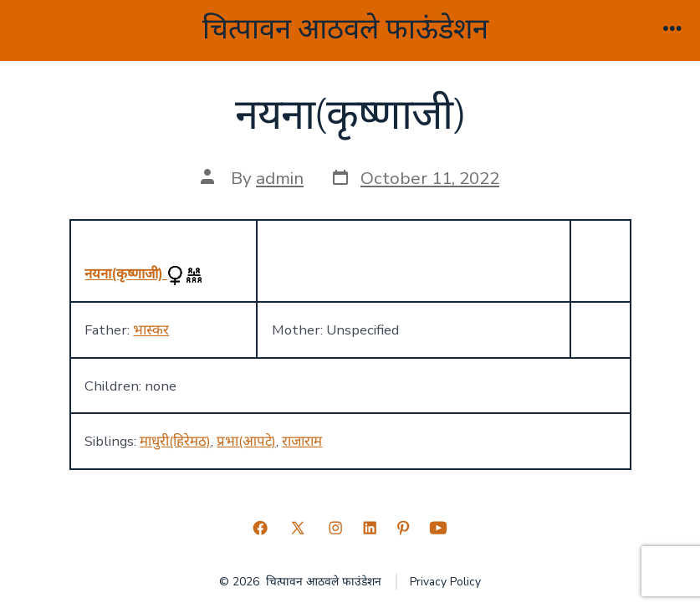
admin (280, 178)
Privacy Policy (445, 582)
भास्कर (151, 330)
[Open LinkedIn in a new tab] (370, 528)
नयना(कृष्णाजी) (126, 274)
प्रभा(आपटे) (246, 441)
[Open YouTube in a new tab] (438, 528)
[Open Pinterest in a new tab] (403, 528)
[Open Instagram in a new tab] (335, 528)
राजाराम (302, 441)
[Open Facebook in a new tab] (260, 528)
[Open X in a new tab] (298, 528)
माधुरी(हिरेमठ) (175, 441)
